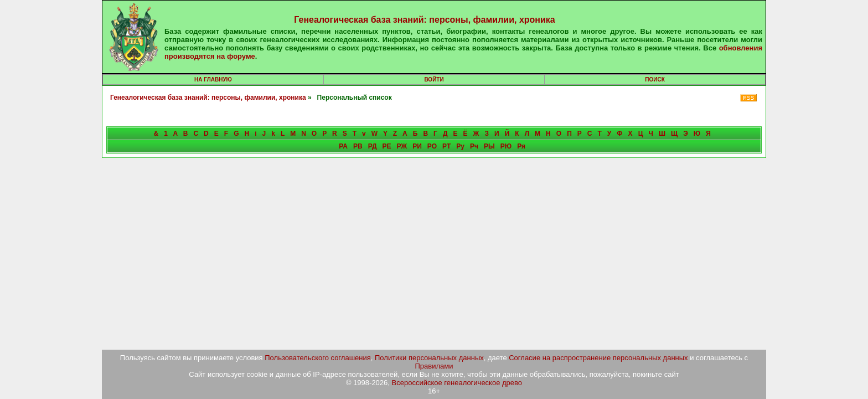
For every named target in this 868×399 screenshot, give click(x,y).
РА (343, 146)
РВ (358, 146)
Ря (521, 146)
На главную (213, 80)
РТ (446, 146)
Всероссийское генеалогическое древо (457, 383)
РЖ (402, 146)
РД (373, 146)
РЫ (489, 146)
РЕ (386, 146)
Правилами (434, 366)
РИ (417, 146)
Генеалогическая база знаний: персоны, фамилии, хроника (424, 20)
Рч (474, 146)
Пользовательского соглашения (318, 358)
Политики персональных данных (429, 358)
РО (432, 146)
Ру (460, 146)
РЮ (506, 146)
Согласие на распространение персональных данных (598, 358)
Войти (434, 80)
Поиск (655, 80)
